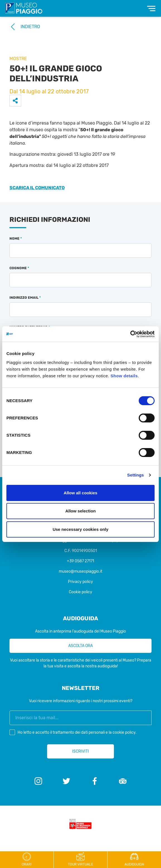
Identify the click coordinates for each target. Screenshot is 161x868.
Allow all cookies (81, 493)
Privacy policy (80, 582)
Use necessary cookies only (80, 529)
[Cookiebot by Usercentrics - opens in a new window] (130, 334)
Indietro (25, 27)
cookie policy (124, 732)
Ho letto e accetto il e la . (78, 732)
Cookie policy (80, 592)
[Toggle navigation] (151, 8)
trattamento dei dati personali (79, 732)
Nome (16, 239)
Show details (124, 376)
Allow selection (80, 511)
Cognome (19, 268)
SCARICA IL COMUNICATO (37, 188)
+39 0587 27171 (80, 561)
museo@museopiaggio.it (80, 571)
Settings (136, 475)
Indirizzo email (25, 298)
